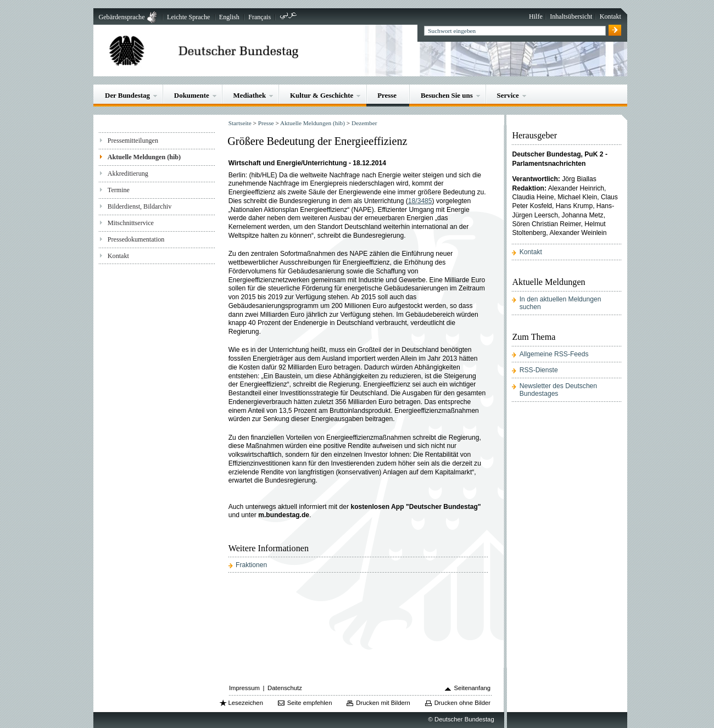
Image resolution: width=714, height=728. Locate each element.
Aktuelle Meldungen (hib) (144, 157)
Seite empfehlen (310, 703)
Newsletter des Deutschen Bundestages (558, 390)
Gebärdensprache (121, 17)
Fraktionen (251, 565)
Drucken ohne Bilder (462, 703)
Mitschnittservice (131, 223)
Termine (119, 190)
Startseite (240, 123)
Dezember (364, 123)
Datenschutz (285, 688)
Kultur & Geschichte (322, 95)
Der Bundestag (127, 95)
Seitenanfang (472, 688)
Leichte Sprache (188, 17)
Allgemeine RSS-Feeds (554, 354)
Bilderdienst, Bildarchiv (140, 206)
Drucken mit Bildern (383, 703)
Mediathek (250, 95)
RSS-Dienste (539, 370)
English (229, 17)
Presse (387, 95)
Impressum (244, 688)
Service (508, 95)
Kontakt (610, 16)
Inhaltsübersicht (571, 16)
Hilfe (536, 16)
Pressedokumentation (136, 239)
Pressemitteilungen (133, 141)
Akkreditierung (128, 173)
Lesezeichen (246, 703)
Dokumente (192, 95)
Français (260, 17)
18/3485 (420, 201)
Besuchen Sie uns (447, 95)
